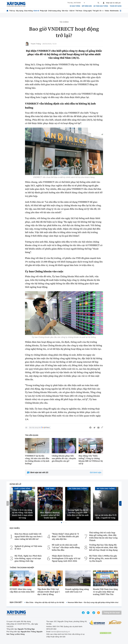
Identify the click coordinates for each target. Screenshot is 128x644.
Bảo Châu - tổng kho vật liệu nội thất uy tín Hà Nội (45, 602)
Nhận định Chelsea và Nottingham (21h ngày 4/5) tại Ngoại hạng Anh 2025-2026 (66, 558)
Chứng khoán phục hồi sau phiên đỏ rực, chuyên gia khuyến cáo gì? (64, 458)
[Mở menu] (120, 11)
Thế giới (96, 11)
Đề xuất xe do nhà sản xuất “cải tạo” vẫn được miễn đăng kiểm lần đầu (66, 547)
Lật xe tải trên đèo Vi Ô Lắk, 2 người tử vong (106, 516)
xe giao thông (75, 6)
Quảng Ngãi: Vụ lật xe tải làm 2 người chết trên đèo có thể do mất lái (78, 514)
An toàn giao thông (101, 6)
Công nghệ (87, 11)
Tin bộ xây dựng (116, 6)
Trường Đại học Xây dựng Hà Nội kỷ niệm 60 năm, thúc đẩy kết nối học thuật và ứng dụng (103, 547)
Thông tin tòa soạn (112, 613)
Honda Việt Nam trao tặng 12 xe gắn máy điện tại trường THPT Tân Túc (105, 592)
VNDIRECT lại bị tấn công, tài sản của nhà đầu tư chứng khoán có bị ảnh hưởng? (37, 460)
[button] (61, 523)
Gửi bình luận (96, 473)
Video (107, 11)
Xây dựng (20, 11)
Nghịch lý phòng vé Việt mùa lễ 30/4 (28, 547)
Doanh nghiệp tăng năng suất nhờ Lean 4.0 (77, 590)
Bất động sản (87, 6)
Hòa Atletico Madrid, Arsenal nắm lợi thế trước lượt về (50, 515)
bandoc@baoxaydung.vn (61, 632)
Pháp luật (43, 11)
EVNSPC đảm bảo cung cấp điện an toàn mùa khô (22, 590)
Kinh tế (36, 11)
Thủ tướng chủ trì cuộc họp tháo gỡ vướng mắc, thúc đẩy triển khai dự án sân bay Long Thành (103, 536)
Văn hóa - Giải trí (68, 11)
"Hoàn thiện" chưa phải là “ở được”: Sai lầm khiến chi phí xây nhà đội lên (65, 536)
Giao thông (28, 11)
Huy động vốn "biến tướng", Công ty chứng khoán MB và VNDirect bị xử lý (91, 460)
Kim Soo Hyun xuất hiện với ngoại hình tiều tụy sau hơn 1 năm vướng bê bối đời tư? (28, 536)
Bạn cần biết (16, 602)
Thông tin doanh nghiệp (22, 568)
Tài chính (64, 22)
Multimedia (114, 11)
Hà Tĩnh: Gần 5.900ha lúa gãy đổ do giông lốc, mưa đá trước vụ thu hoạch (103, 558)
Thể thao (79, 11)
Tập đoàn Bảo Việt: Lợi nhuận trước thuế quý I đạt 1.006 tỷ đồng (49, 592)
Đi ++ (102, 11)
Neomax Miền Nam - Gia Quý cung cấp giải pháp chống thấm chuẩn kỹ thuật (97, 602)
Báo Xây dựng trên (40, 428)
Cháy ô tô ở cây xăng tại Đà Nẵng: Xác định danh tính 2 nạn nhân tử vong (22, 514)
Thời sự (12, 11)
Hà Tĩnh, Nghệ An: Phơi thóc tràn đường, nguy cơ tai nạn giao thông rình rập (28, 558)
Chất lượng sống (54, 11)
